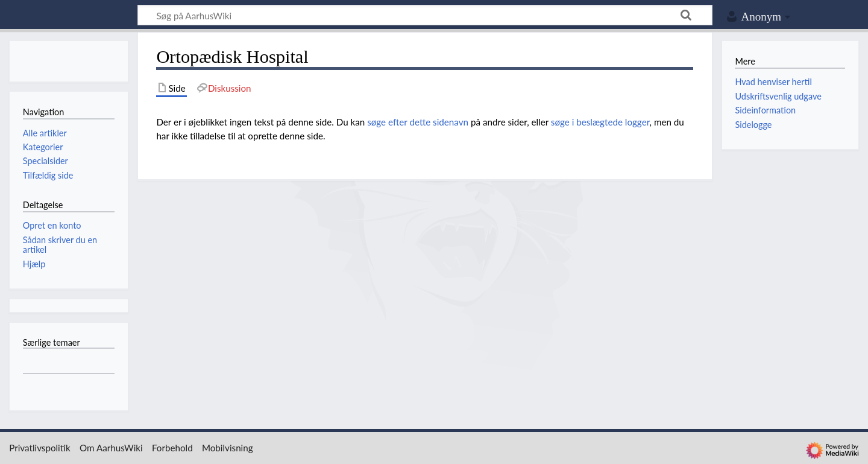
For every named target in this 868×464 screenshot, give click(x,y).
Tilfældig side (48, 175)
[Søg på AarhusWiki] (425, 15)
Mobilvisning (228, 448)
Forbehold (172, 448)
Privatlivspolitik (40, 448)
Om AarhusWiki (111, 448)
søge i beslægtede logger (600, 122)
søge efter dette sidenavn (418, 122)
